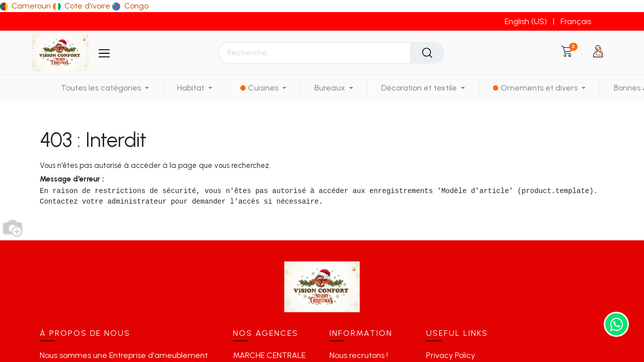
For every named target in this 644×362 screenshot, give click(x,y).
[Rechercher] (427, 53)
